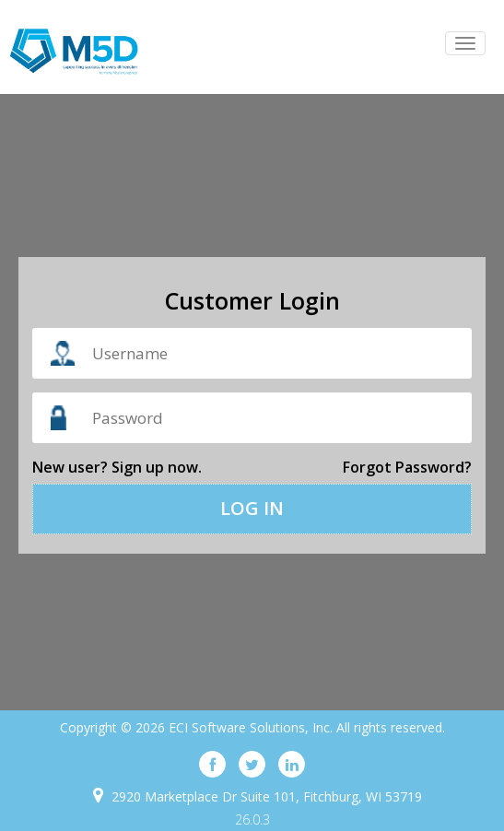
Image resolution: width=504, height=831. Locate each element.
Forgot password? (407, 467)
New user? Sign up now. (117, 467)
